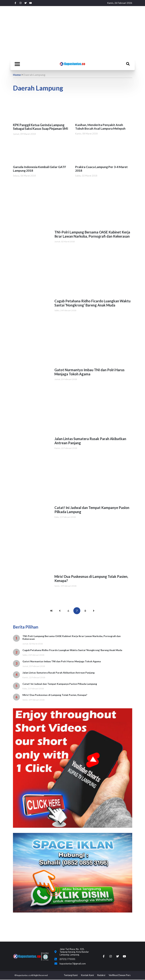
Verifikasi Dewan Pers (120, 976)
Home (17, 75)
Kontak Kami (87, 976)
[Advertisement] (73, 32)
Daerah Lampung (34, 75)
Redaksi (101, 976)
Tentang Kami (71, 976)
